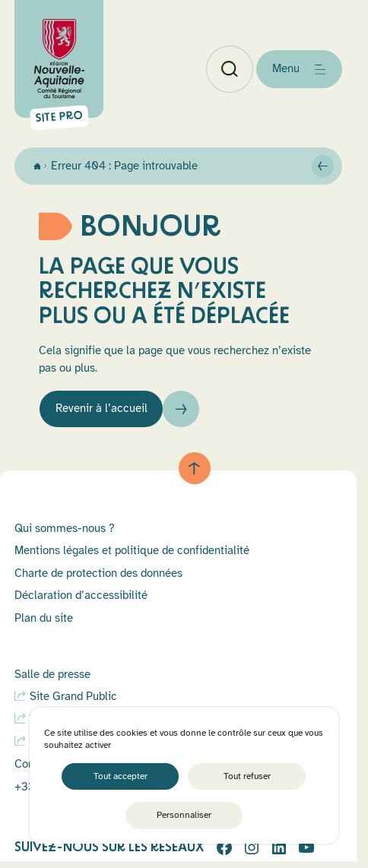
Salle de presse (52, 674)
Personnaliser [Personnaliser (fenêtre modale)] (184, 815)
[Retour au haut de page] (195, 468)
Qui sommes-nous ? (65, 528)
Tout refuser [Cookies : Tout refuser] (247, 776)
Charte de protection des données (98, 573)
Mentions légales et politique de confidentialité (132, 550)
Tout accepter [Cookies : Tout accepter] (121, 776)
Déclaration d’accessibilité (81, 595)
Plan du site (44, 618)
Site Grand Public (73, 696)
